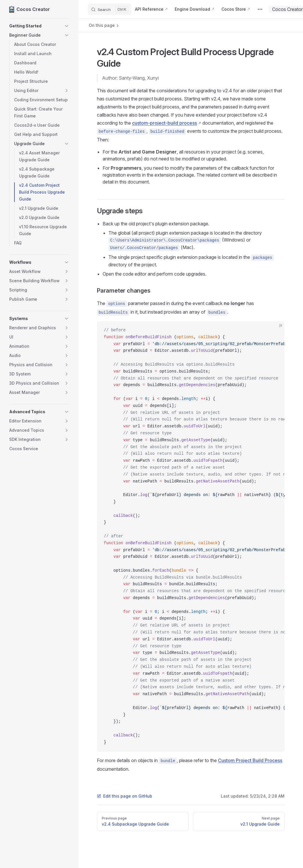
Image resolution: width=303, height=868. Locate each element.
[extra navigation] (260, 9)
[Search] (110, 9)
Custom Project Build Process (250, 760)
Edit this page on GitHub (125, 796)
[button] (39, 26)
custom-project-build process (164, 123)
